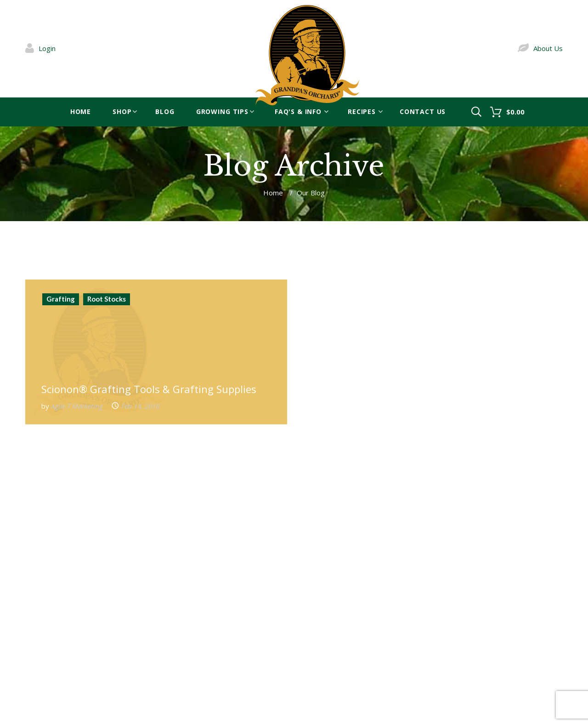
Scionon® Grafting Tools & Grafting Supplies (149, 389)
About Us (548, 48)
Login (47, 48)
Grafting (61, 299)
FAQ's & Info (298, 111)
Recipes (362, 111)
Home (81, 111)
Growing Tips (222, 111)
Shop (122, 111)
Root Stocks (107, 299)
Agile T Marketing (77, 406)
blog (165, 111)
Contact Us (423, 111)
